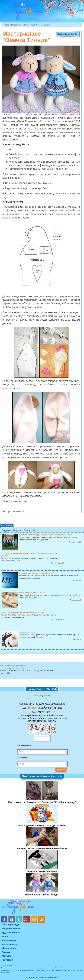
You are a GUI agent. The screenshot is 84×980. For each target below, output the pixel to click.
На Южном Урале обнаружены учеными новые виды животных (45, 535)
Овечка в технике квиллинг (42, 872)
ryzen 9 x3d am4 (6, 673)
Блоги (5, 936)
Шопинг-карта (9, 948)
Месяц (28, 530)
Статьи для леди (10, 925)
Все (35, 530)
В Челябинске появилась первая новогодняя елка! (22, 612)
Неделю (18, 530)
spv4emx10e (26, 671)
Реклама (6, 952)
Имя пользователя (25, 745)
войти (32, 708)
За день (6, 530)
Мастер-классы (10, 944)
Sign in (61, 769)
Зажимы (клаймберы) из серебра (13, 666)
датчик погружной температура (12, 668)
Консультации (9, 940)
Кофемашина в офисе (28, 632)
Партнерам (7, 960)
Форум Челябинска (12, 928)
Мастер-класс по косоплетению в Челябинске (42, 848)
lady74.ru (57, 968)
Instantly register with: (42, 696)
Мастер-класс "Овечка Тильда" (42, 895)
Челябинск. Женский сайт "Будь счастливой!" (22, 12)
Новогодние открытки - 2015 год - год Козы (42, 825)
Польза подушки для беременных (33, 593)
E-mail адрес (22, 757)
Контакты (7, 956)
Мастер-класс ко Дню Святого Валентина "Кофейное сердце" (42, 802)
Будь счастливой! (11, 932)
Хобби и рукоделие (13, 25)
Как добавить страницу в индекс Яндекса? (36, 573)
